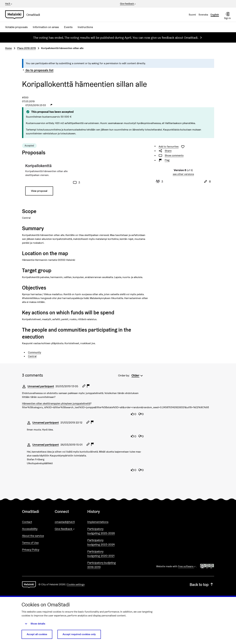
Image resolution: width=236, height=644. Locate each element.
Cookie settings (76, 584)
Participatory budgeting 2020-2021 (101, 554)
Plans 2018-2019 (27, 48)
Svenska (203, 15)
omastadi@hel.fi (65, 522)
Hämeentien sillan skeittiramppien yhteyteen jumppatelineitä (56, 403)
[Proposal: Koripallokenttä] (53, 181)
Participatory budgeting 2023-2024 (101, 542)
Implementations (98, 522)
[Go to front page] (24, 15)
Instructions (85, 27)
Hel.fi (9, 4)
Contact (27, 522)
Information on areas (46, 27)
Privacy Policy (31, 550)
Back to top (202, 585)
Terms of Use (30, 543)
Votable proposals (16, 27)
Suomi (192, 15)
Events (68, 27)
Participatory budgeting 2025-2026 (101, 531)
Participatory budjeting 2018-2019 (102, 565)
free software (187, 566)
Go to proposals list (38, 70)
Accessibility (30, 529)
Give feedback (128, 4)
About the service (33, 536)
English (215, 15)
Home (8, 48)
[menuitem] (137, 375)
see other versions (183, 174)
